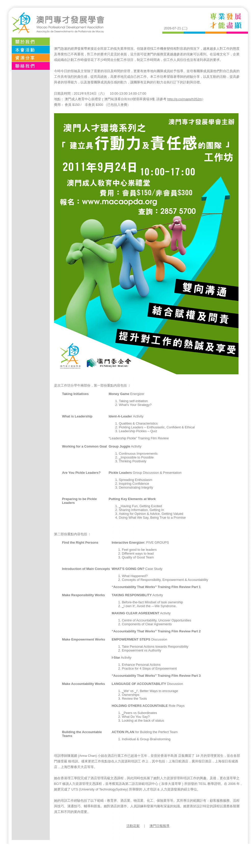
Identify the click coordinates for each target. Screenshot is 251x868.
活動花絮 (133, 826)
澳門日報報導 (160, 826)
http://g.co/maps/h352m (184, 99)
